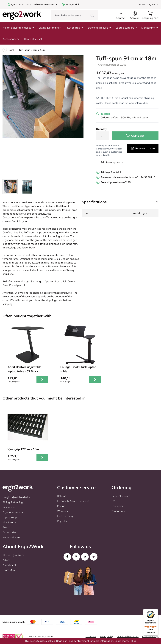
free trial (111, 172)
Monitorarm (150, 28)
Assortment (9, 565)
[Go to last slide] (8, 117)
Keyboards (75, 28)
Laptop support (126, 28)
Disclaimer (91, 636)
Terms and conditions (128, 636)
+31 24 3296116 (145, 177)
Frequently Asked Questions (73, 501)
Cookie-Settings (150, 636)
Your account (119, 511)
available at (118, 177)
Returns (62, 496)
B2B (114, 501)
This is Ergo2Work (13, 555)
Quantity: (102, 129)
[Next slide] (78, 117)
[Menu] (156, 611)
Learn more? (122, 641)
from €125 (116, 182)
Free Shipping (65, 516)
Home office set (35, 39)
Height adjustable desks (18, 28)
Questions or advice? (22, 4)
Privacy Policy (107, 636)
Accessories (11, 39)
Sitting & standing (51, 28)
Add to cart (135, 136)
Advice (6, 560)
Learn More (9, 570)
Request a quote (143, 148)
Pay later (62, 521)
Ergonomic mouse (99, 28)
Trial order (117, 506)
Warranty (62, 511)
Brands (7, 527)
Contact (61, 506)
